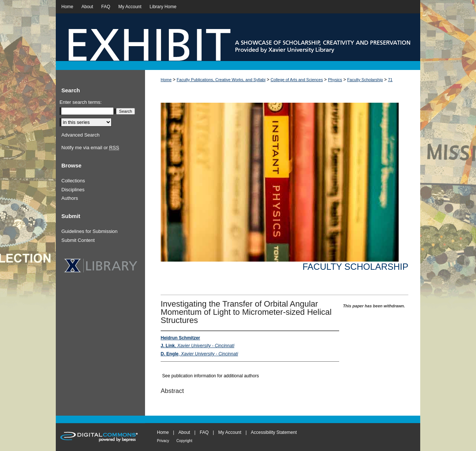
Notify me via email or (90, 148)
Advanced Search (81, 135)
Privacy (163, 441)
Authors (70, 198)
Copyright (184, 441)
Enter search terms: (81, 102)
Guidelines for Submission (89, 231)
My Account (230, 432)
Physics (335, 80)
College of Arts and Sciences (297, 80)
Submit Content (78, 240)
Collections (73, 181)
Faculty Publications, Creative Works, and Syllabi (221, 80)
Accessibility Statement (274, 432)
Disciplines (73, 190)
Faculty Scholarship (365, 80)
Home (166, 80)
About (184, 432)
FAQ (204, 432)
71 (390, 80)
